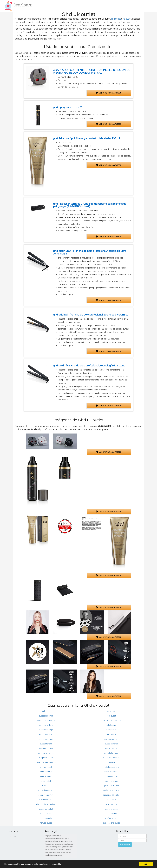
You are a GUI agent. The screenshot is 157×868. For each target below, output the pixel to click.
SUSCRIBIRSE (125, 844)
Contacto (12, 836)
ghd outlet (116, 19)
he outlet (127, 19)
